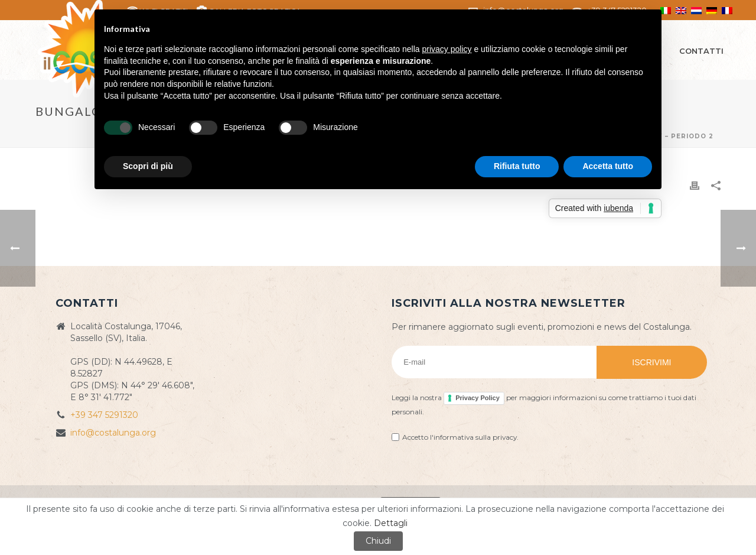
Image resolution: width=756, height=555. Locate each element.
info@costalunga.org (113, 433)
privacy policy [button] (447, 49)
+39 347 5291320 (104, 415)
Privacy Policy (478, 398)
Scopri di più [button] (148, 166)
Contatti (701, 51)
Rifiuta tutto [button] (517, 166)
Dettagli (391, 523)
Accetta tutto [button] (608, 166)
